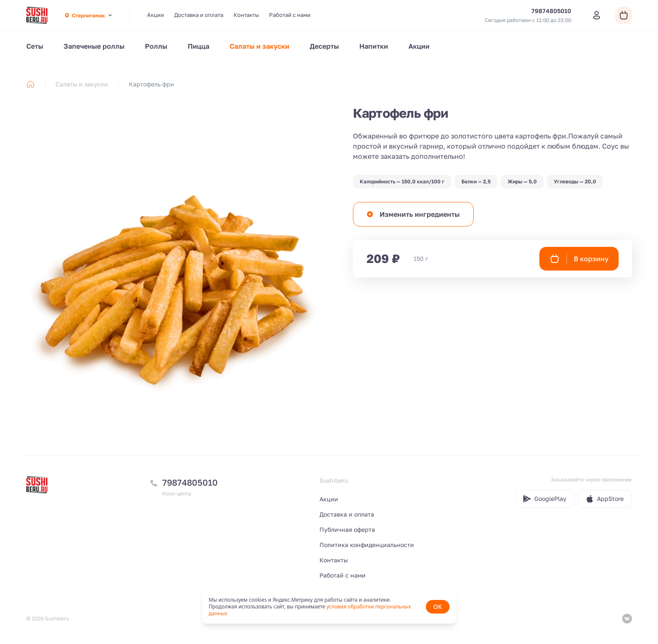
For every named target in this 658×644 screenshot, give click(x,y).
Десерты (324, 46)
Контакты (246, 15)
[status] (329, 607)
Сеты (35, 46)
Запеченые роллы (94, 46)
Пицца (199, 46)
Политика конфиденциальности (367, 545)
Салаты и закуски (260, 46)
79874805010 (190, 482)
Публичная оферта (347, 529)
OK (438, 607)
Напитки (374, 46)
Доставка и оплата (199, 15)
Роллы (156, 46)
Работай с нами (290, 15)
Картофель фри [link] (151, 84)
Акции (155, 15)
